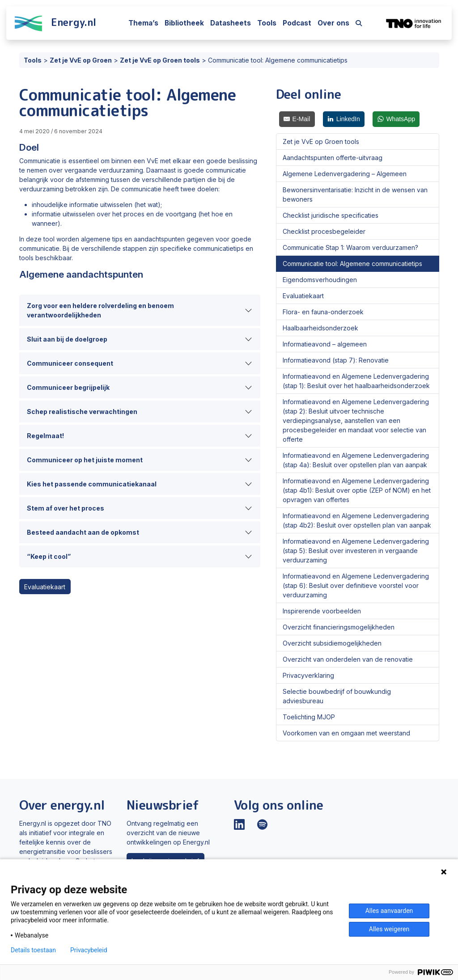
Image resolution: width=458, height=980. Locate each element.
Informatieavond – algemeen (325, 344)
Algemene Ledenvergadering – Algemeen (345, 174)
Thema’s (143, 23)
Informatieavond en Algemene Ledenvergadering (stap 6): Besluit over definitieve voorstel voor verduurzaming (356, 585)
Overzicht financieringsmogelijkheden (339, 627)
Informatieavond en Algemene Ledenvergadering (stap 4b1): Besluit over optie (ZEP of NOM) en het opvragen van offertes (357, 490)
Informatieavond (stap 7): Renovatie (336, 360)
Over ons (333, 23)
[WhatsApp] (396, 119)
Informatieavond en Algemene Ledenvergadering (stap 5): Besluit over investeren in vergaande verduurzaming (356, 551)
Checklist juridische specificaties (331, 215)
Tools (267, 23)
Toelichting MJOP (309, 717)
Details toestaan (33, 950)
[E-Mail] (297, 119)
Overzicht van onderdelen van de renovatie (348, 659)
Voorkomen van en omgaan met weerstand (346, 733)
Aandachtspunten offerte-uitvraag (333, 158)
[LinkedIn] (344, 119)
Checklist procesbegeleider (324, 231)
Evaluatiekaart (45, 587)
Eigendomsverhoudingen (320, 280)
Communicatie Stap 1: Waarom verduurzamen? (350, 247)
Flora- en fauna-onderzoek (323, 312)
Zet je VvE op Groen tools (321, 142)
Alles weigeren (389, 929)
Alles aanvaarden (389, 911)
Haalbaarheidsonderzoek (320, 328)
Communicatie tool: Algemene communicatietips (352, 264)
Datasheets (231, 23)
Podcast (297, 23)
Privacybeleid (89, 950)
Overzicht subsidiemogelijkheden (332, 643)
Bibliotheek (184, 23)
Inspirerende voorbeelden (322, 611)
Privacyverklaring (308, 675)
